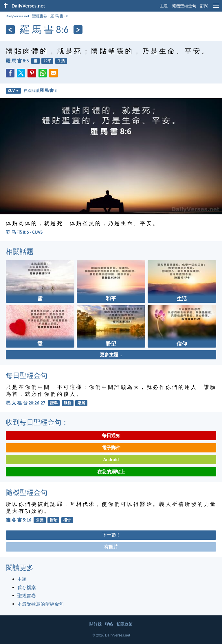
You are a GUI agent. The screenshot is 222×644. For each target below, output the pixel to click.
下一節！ (111, 535)
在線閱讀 (40, 90)
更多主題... (111, 355)
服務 (67, 403)
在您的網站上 (111, 472)
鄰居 (81, 403)
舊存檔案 (27, 588)
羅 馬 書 (57, 16)
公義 (40, 520)
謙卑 (54, 403)
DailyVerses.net (18, 16)
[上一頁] (10, 30)
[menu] (216, 8)
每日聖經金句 (27, 375)
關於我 (96, 624)
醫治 (54, 520)
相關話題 (20, 252)
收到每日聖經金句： (37, 422)
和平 (47, 61)
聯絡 (109, 624)
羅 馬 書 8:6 (17, 61)
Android (111, 460)
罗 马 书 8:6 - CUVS (24, 232)
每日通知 (111, 436)
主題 (164, 6)
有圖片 (111, 547)
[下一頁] (78, 30)
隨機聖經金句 (184, 6)
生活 (61, 61)
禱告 (67, 520)
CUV (13, 91)
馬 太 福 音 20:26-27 (25, 403)
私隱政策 (124, 624)
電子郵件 (111, 448)
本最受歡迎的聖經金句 (41, 604)
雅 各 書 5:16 (19, 520)
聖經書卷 (40, 16)
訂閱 (204, 6)
